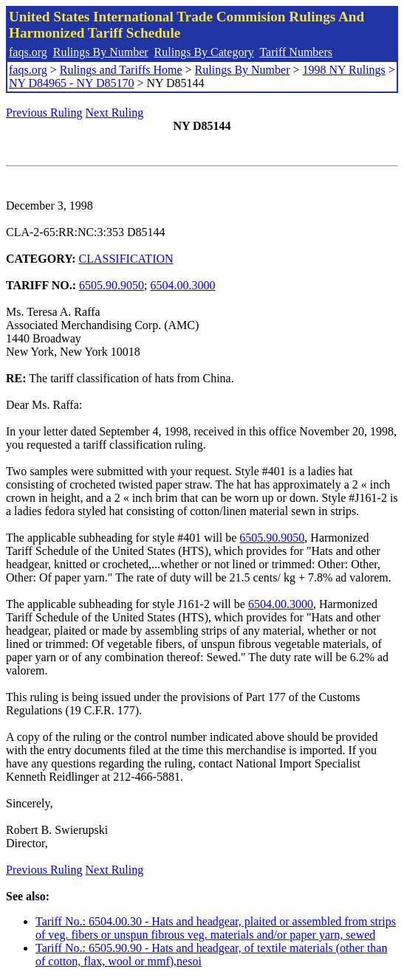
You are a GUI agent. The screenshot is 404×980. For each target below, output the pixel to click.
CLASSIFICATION (126, 259)
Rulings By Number (101, 52)
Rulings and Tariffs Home (121, 70)
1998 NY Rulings (344, 70)
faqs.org (28, 52)
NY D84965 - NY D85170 (71, 83)
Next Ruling (115, 113)
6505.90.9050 (112, 285)
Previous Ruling (44, 113)
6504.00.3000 (183, 285)
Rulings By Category (204, 52)
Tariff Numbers (296, 52)
